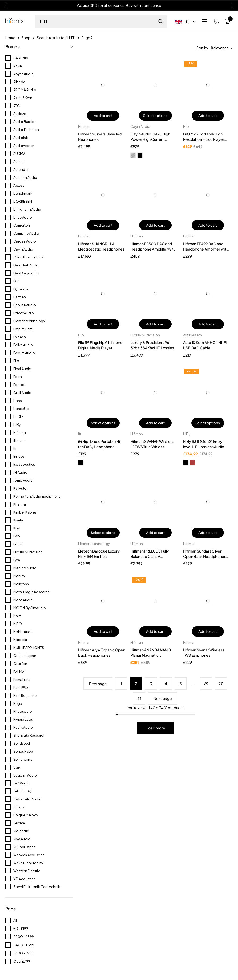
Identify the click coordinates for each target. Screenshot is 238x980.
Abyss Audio (24, 74)
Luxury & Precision (28, 552)
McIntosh (21, 584)
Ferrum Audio (24, 353)
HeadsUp (21, 409)
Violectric (21, 831)
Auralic (19, 162)
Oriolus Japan (25, 656)
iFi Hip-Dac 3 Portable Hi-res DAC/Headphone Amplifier (100, 447)
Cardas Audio (25, 241)
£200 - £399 (24, 937)
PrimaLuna (22, 680)
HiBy (17, 425)
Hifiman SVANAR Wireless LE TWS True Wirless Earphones (152, 447)
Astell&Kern (23, 98)
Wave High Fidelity (28, 863)
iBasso (19, 440)
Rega (18, 703)
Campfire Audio (26, 233)
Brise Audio (23, 217)
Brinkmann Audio (27, 209)
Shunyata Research (29, 735)
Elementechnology (29, 321)
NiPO (18, 624)
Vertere (19, 823)
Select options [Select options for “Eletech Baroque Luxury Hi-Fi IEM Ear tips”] (103, 533)
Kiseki (18, 520)
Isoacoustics (24, 464)
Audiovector (24, 146)
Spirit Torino (23, 759)
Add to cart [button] (103, 116)
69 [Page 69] (206, 684)
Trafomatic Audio (27, 799)
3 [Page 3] (151, 684)
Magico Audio (25, 568)
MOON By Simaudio (30, 608)
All (15, 920)
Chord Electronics (28, 257)
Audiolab (21, 138)
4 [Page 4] (166, 684)
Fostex (19, 385)
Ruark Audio (23, 727)
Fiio (16, 361)
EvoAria (20, 337)
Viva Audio (22, 839)
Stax (17, 767)
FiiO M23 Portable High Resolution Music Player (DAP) (204, 139)
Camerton (22, 225)
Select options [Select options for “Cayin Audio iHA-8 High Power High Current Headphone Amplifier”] (155, 116)
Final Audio (22, 369)
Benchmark (23, 193)
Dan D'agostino (26, 273)
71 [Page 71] (139, 698)
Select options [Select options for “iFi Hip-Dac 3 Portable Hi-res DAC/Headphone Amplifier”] (103, 423)
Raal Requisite (25, 695)
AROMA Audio (25, 90)
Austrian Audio (25, 177)
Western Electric (27, 871)
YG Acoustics (24, 879)
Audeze (20, 114)
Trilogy (19, 807)
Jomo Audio (23, 480)
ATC (16, 106)
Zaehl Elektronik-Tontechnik (37, 887)
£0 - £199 (21, 928)
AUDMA (19, 154)
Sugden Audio (25, 775)
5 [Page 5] (181, 684)
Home (10, 38)
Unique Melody (26, 815)
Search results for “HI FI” (56, 38)
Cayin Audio (23, 249)
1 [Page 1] (121, 684)
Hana (18, 401)
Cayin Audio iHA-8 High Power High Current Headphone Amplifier (150, 139)
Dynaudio (21, 289)
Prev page (98, 684)
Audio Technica (26, 130)
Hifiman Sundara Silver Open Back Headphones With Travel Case (205, 556)
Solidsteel (22, 743)
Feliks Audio (23, 345)
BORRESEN (23, 201)
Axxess (19, 185)
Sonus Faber (24, 751)
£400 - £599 (24, 945)
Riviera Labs (23, 719)
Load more (156, 728)
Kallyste (20, 488)
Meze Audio (23, 600)
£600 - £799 (24, 953)
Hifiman (20, 432)
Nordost (20, 640)
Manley (19, 576)
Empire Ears (23, 329)
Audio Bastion (25, 122)
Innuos (19, 456)
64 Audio (21, 58)
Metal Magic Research (31, 592)
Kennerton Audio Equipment (37, 496)
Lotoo (18, 544)
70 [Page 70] (221, 684)
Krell (17, 528)
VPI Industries (24, 847)
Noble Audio (24, 632)
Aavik (18, 66)
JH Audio (20, 472)
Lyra (17, 560)
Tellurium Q (22, 791)
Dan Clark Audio (26, 265)
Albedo (19, 82)
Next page (163, 698)
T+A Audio (22, 783)
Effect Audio (24, 313)
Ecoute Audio (25, 305)
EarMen (20, 297)
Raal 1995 (21, 688)
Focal (18, 377)
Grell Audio (22, 393)
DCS (17, 281)
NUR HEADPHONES (29, 648)
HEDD (18, 417)
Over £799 (22, 961)
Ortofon (20, 664)
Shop (26, 38)
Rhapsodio (23, 711)
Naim (17, 616)
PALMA (19, 672)
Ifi (15, 448)
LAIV (17, 536)
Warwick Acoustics (29, 855)
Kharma (20, 504)
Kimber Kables (25, 512)
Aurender (21, 169)
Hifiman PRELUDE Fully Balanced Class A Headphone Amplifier (150, 556)
